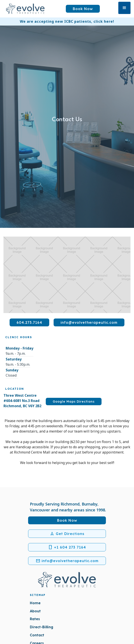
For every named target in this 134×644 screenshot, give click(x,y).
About (35, 611)
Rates (35, 619)
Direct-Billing (42, 627)
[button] (124, 8)
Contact (37, 635)
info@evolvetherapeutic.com (67, 561)
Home (35, 603)
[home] (25, 9)
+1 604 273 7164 (67, 547)
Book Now (83, 9)
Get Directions (67, 534)
